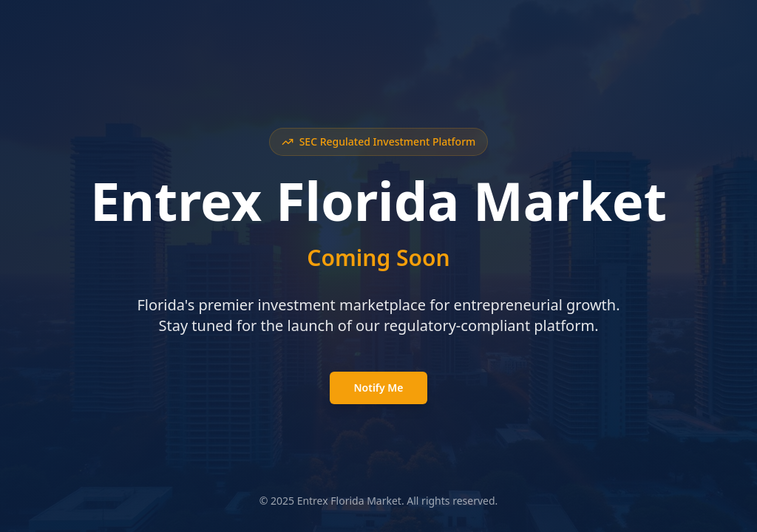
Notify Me (378, 388)
